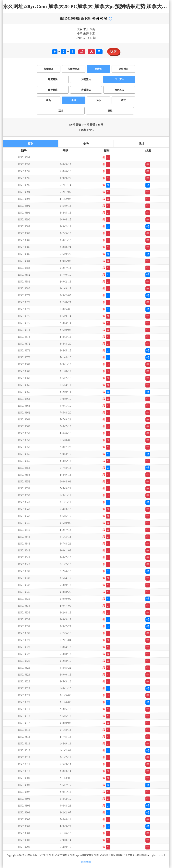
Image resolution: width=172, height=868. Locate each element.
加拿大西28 (74, 69)
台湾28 (98, 69)
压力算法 (119, 79)
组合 (49, 100)
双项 (61, 111)
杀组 (74, 100)
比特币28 (123, 69)
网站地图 (86, 862)
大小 (98, 100)
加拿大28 (49, 69)
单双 (123, 100)
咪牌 (114, 52)
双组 (110, 111)
